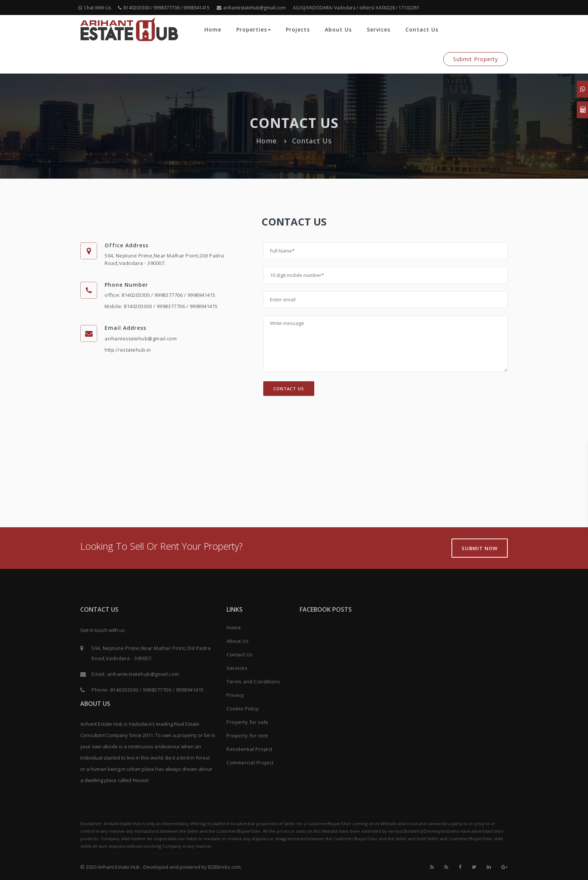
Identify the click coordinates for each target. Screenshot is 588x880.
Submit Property (475, 59)
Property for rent (247, 736)
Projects (298, 29)
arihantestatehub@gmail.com (251, 8)
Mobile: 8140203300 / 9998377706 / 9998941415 (161, 306)
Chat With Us (95, 8)
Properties (253, 29)
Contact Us (422, 29)
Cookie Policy (243, 709)
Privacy (235, 695)
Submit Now (480, 548)
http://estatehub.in (128, 350)
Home (213, 29)
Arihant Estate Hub (119, 867)
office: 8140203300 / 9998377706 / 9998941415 (160, 295)
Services (379, 29)
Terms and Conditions (253, 681)
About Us (338, 29)
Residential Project (250, 749)
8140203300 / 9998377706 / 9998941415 (164, 8)
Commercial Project (250, 763)
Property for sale (247, 722)
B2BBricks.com (224, 867)
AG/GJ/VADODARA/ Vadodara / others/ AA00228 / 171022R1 (356, 8)
